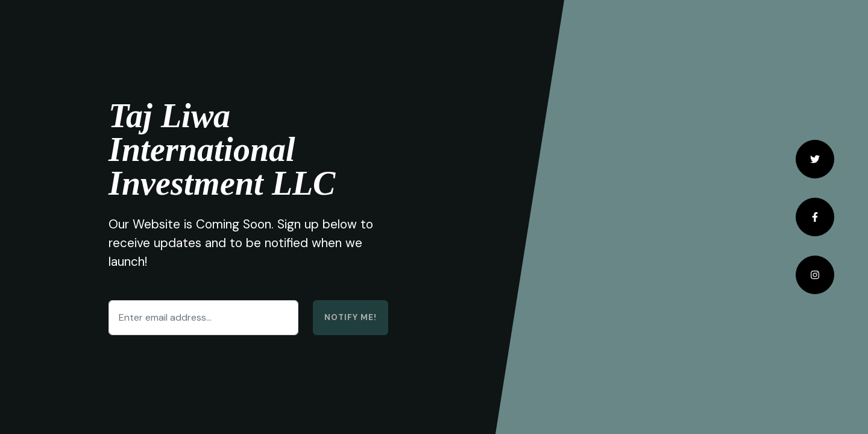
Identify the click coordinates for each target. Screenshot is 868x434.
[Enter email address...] (203, 318)
